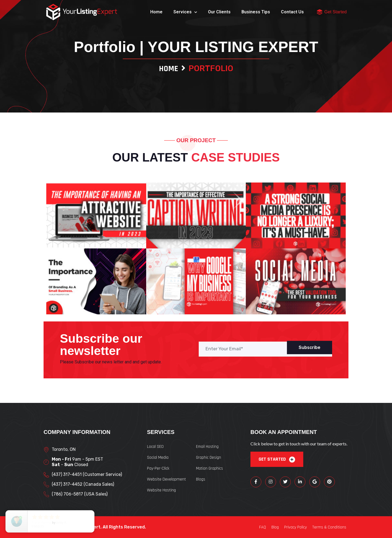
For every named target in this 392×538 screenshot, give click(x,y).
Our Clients (219, 12)
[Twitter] (285, 482)
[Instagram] (271, 482)
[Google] (315, 482)
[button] (319, 12)
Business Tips (256, 12)
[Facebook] (256, 482)
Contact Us (292, 12)
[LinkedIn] (300, 482)
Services (185, 12)
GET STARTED (277, 459)
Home (156, 12)
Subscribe (310, 347)
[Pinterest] (329, 482)
